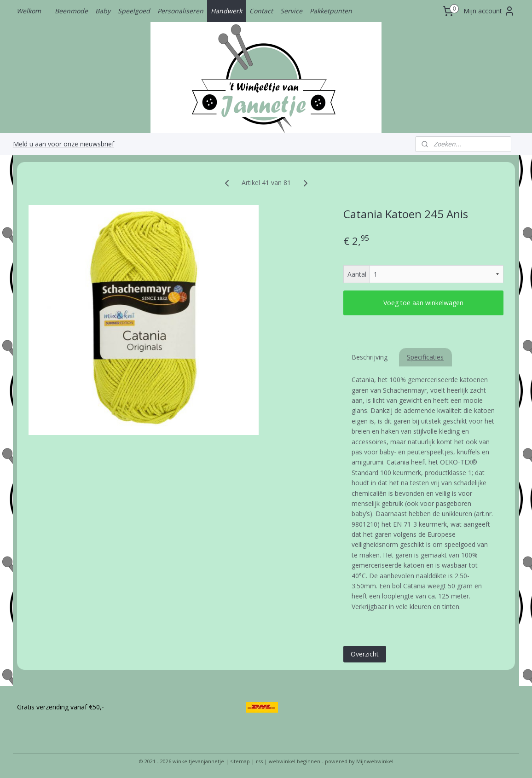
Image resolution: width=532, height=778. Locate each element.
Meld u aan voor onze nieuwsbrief (64, 144)
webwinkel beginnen (295, 761)
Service (291, 11)
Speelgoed (134, 11)
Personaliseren (180, 11)
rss (259, 761)
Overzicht (365, 654)
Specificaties (425, 357)
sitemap (240, 761)
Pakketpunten (331, 11)
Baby (103, 11)
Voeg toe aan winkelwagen (423, 303)
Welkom (29, 11)
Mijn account (489, 11)
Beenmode (71, 11)
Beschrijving (370, 357)
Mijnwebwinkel (375, 761)
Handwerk (226, 11)
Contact (261, 11)
